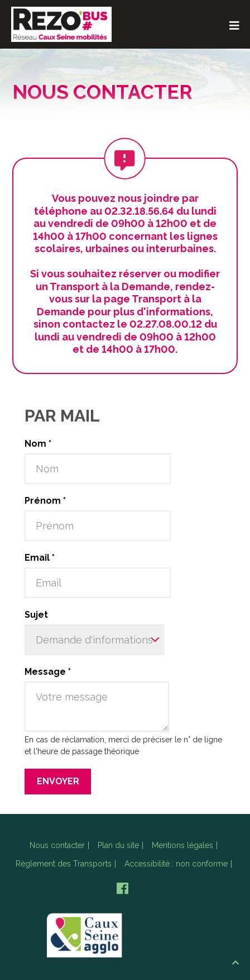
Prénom (45, 501)
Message (48, 672)
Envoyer (58, 781)
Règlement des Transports (64, 864)
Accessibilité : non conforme (176, 864)
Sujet (36, 615)
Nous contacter (57, 845)
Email (40, 558)
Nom (38, 444)
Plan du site (118, 845)
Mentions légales (182, 845)
